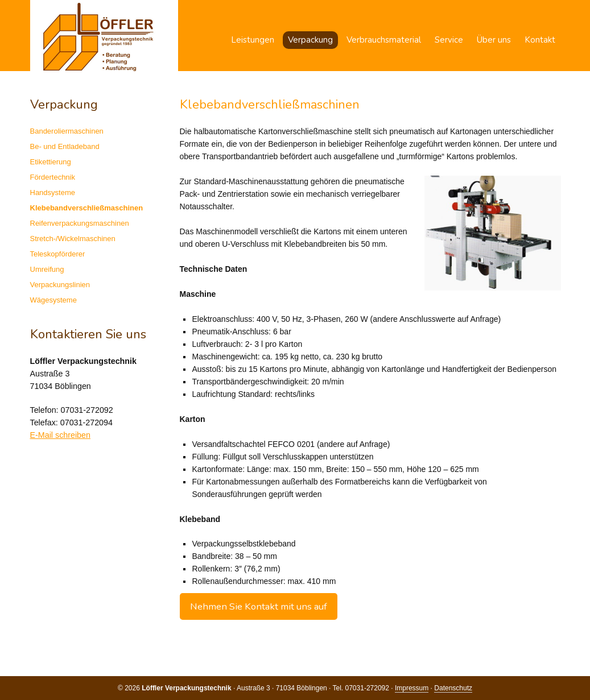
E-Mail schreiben (60, 435)
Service (449, 40)
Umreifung (47, 269)
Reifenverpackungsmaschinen (80, 223)
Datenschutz (453, 688)
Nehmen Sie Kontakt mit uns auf (259, 606)
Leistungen (253, 40)
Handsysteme (53, 192)
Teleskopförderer (58, 254)
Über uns (494, 40)
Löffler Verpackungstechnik (104, 36)
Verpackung (310, 40)
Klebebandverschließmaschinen (87, 208)
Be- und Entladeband (65, 146)
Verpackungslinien (60, 285)
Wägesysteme (53, 300)
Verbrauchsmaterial (384, 40)
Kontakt (540, 40)
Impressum (412, 688)
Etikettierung (51, 162)
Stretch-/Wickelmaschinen (73, 239)
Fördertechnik (53, 177)
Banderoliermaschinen (67, 131)
